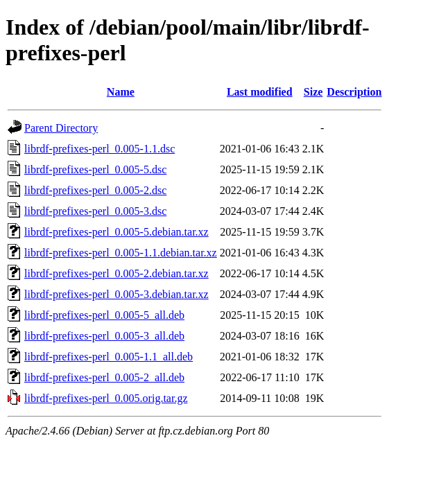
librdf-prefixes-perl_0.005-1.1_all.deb (109, 357)
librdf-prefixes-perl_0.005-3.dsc (95, 211)
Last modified (260, 92)
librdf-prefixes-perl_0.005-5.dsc (95, 169)
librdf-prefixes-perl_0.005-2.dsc (95, 190)
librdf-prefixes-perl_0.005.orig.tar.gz (106, 398)
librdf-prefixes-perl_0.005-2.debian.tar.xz (117, 273)
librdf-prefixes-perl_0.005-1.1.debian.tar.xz (121, 253)
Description (354, 92)
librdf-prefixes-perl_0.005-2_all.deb (104, 377)
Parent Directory (61, 128)
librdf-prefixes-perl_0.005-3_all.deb (104, 336)
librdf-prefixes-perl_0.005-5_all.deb (104, 315)
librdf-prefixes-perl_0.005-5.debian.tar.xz (117, 232)
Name (121, 92)
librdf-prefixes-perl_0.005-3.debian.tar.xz (117, 294)
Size (313, 92)
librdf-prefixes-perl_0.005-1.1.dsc (100, 149)
